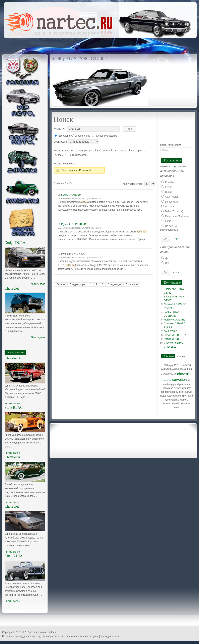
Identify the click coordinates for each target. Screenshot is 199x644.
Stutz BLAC (14, 408)
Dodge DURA (15, 243)
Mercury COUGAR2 (175, 320)
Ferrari (169, 187)
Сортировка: (61, 142)
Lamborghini (172, 202)
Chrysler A (13, 457)
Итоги (176, 239)
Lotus (168, 221)
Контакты (121, 151)
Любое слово (83, 136)
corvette (179, 380)
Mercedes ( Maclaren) (177, 216)
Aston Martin (172, 197)
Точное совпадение (107, 136)
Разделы (59, 155)
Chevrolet (12, 288)
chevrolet (184, 374)
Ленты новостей (78, 155)
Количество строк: (134, 184)
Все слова (64, 136)
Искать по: (59, 129)
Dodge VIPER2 (172, 339)
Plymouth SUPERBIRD (74, 224)
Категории (137, 151)
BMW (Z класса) (174, 211)
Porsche (170, 182)
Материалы (85, 151)
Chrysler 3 (12, 358)
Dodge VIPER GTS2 (175, 335)
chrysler (168, 380)
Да (167, 258)
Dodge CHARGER (71, 195)
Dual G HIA (14, 556)
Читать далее (39, 284)
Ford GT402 (170, 331)
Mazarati (170, 207)
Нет (167, 263)
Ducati (169, 192)
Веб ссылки (104, 151)
